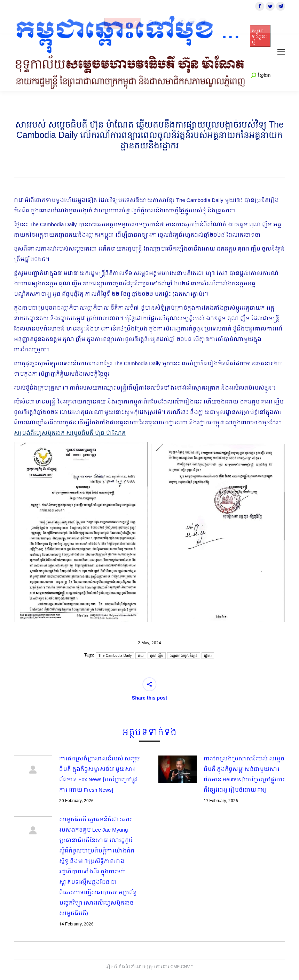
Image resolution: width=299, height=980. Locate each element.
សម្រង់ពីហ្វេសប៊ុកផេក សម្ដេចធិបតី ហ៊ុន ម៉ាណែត (70, 433)
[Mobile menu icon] (281, 52)
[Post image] (33, 769)
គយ (141, 656)
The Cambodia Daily (115, 656)
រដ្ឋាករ (208, 656)
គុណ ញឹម (157, 656)
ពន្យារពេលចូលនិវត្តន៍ (183, 656)
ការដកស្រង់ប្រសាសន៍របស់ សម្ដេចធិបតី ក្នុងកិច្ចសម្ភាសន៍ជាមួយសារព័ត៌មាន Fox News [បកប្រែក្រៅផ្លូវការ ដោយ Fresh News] (100, 775)
